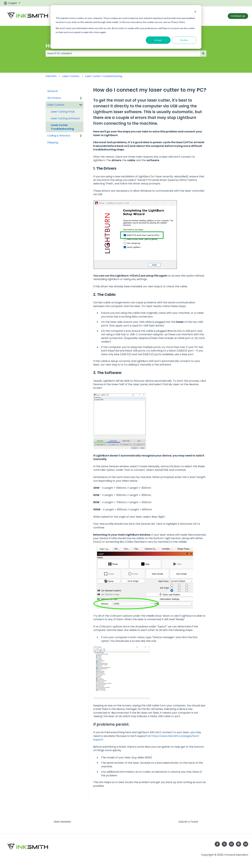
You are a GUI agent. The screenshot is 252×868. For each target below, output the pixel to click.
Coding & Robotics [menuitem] (59, 136)
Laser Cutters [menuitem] (56, 105)
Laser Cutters (71, 76)
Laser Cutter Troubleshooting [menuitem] (62, 127)
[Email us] (246, 844)
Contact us (238, 16)
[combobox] (123, 53)
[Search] (203, 53)
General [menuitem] (52, 91)
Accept (158, 40)
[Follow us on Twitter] (224, 844)
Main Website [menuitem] (62, 822)
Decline (184, 40)
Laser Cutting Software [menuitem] (65, 118)
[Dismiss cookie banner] (195, 12)
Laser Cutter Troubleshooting (104, 76)
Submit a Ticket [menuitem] (188, 822)
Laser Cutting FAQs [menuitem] (63, 112)
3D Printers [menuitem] (54, 98)
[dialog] (126, 27)
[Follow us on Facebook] (217, 844)
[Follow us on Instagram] (231, 844)
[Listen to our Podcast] (239, 844)
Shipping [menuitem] (53, 142)
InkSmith (51, 76)
